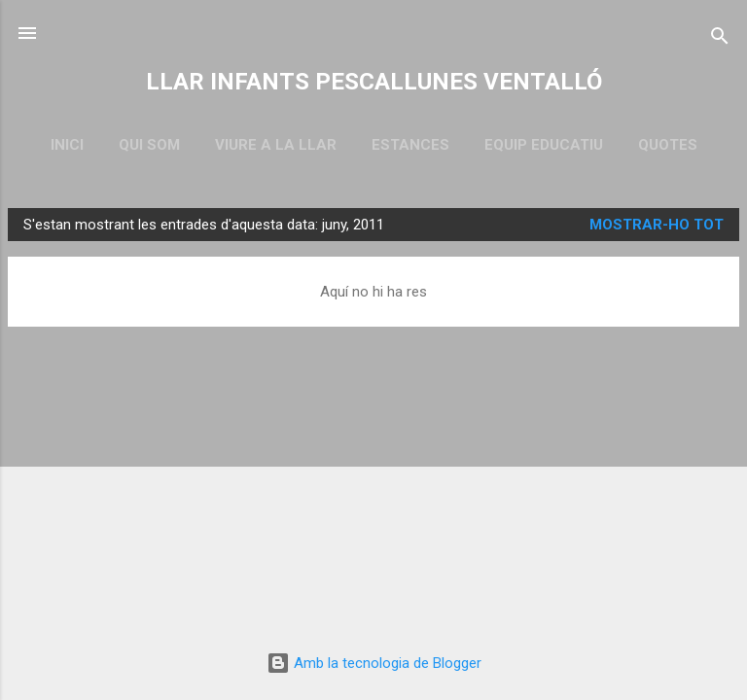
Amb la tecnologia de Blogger (374, 663)
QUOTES (668, 145)
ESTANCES (410, 145)
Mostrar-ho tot (657, 225)
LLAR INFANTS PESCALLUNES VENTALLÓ (374, 82)
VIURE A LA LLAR (276, 145)
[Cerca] (720, 39)
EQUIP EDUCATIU (544, 145)
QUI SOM (149, 145)
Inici (67, 145)
